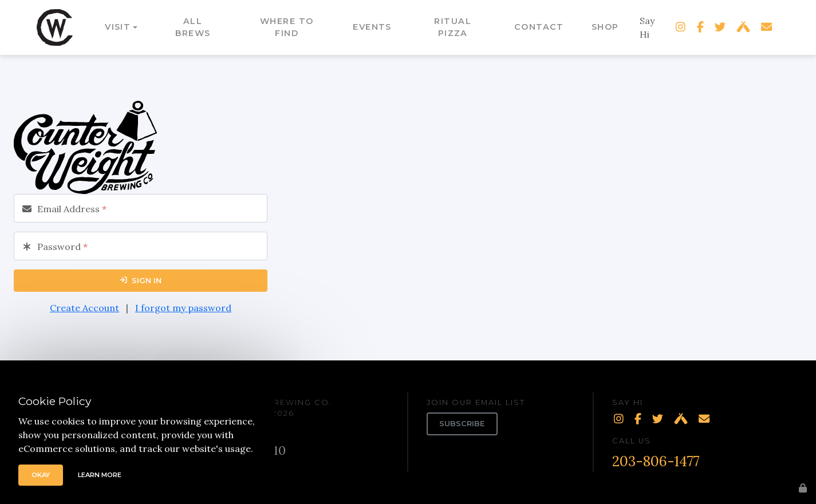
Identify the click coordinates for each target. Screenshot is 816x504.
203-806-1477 (656, 461)
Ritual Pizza (453, 27)
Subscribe (462, 424)
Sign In (141, 281)
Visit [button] (118, 27)
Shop (605, 27)
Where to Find (287, 27)
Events (372, 27)
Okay (41, 475)
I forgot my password (183, 308)
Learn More (100, 475)
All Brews (193, 27)
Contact (539, 27)
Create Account (84, 308)
